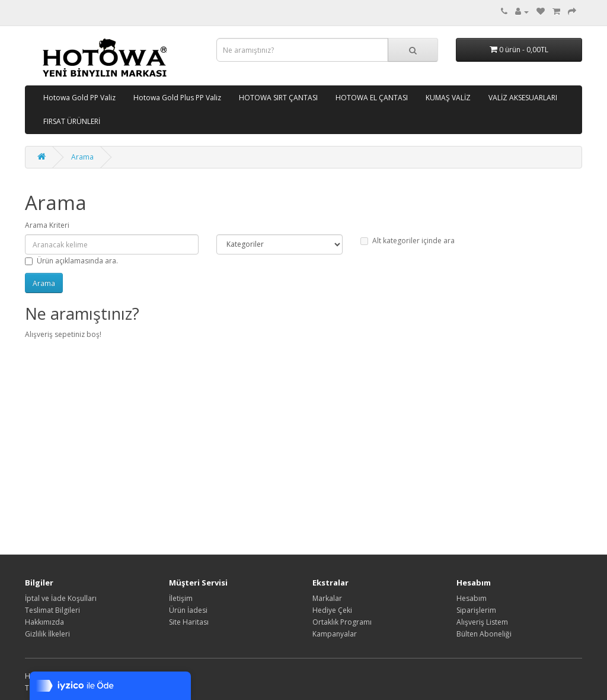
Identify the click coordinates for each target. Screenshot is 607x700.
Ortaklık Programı (342, 622)
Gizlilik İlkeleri (47, 634)
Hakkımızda (44, 622)
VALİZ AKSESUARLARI (523, 98)
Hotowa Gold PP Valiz (79, 98)
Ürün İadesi (188, 610)
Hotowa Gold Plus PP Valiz (177, 98)
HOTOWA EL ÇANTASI (372, 98)
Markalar (327, 598)
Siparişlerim (476, 610)
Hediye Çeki (332, 610)
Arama (82, 157)
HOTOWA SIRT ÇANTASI (278, 98)
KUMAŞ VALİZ (448, 98)
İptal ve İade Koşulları (61, 598)
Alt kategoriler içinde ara (408, 241)
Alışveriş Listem (482, 622)
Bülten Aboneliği (484, 634)
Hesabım (472, 598)
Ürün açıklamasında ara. (71, 261)
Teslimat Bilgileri (52, 610)
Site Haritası (189, 622)
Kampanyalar (335, 634)
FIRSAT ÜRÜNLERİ (72, 121)
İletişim (181, 598)
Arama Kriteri (47, 225)
